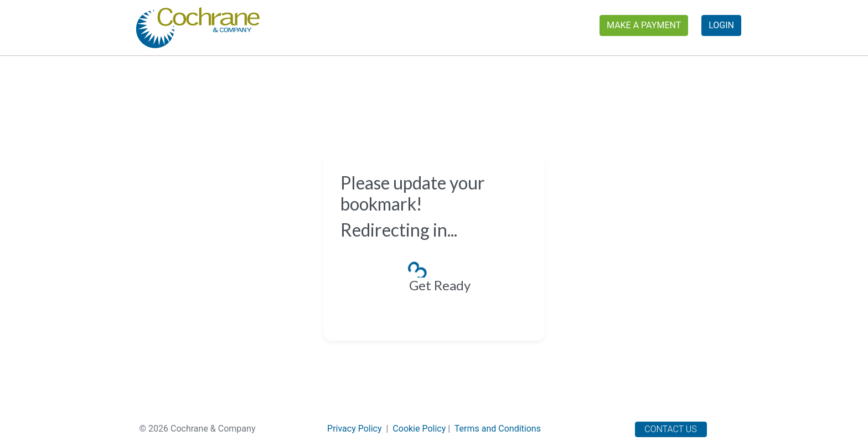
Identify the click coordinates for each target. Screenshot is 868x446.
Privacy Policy (355, 429)
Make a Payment (644, 25)
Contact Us (671, 429)
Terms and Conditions (498, 429)
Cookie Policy (419, 429)
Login (721, 25)
